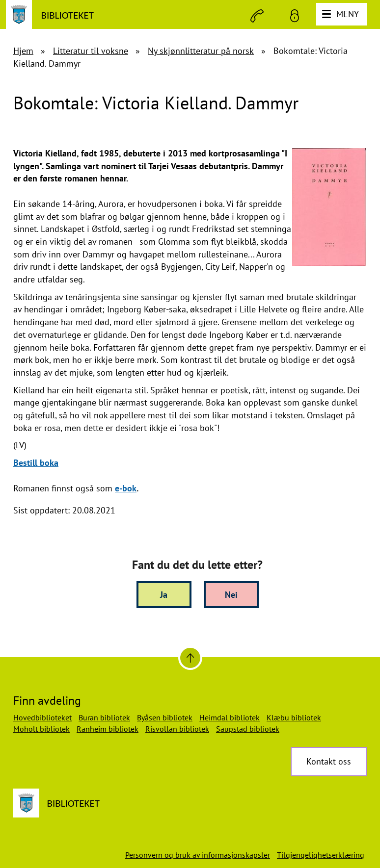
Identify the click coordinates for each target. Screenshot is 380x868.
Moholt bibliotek (41, 729)
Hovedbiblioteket (42, 717)
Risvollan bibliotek (177, 729)
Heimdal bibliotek (230, 717)
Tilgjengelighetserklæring (321, 855)
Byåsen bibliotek (165, 717)
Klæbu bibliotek (294, 717)
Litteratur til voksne (91, 51)
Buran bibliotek (104, 717)
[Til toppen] (190, 658)
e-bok (126, 488)
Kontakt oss (329, 761)
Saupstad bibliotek (248, 729)
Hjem (23, 51)
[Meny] (341, 14)
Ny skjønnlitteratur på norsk (201, 51)
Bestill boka (36, 463)
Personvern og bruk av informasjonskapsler (198, 855)
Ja (164, 595)
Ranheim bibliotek (108, 729)
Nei (231, 595)
